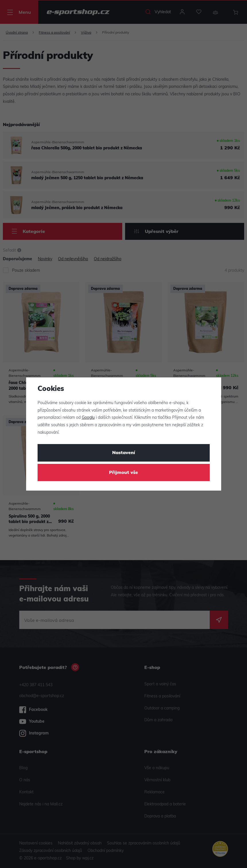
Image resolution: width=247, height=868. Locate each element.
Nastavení (124, 453)
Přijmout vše (123, 473)
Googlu (88, 418)
